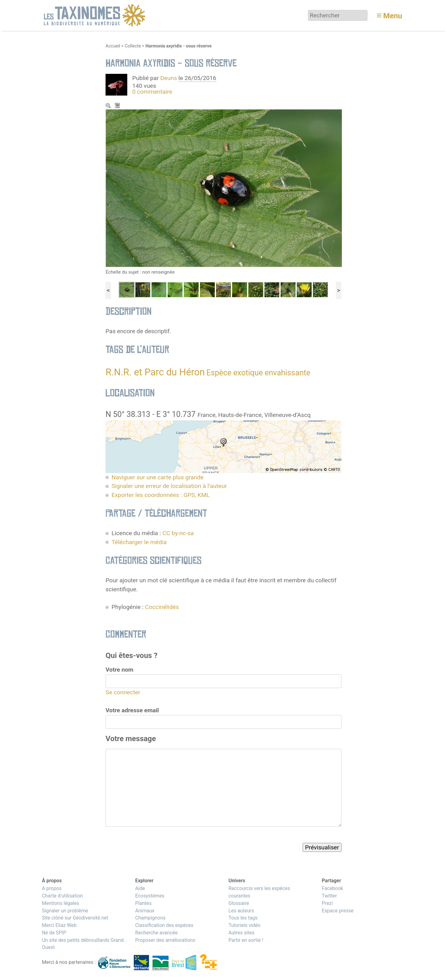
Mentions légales (61, 903)
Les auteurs (241, 911)
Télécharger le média (118, 106)
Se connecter (123, 692)
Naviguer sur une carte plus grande (158, 477)
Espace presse (338, 911)
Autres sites (242, 933)
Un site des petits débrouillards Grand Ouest (83, 944)
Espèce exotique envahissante (258, 373)
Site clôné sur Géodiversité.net (75, 918)
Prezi (327, 903)
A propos (52, 888)
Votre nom (120, 670)
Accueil (113, 46)
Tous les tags (243, 918)
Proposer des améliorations (165, 940)
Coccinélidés (162, 607)
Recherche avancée (156, 933)
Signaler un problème (65, 911)
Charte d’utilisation (62, 896)
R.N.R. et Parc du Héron (155, 372)
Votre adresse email (132, 710)
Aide (140, 888)
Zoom (109, 106)
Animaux (145, 911)
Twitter (329, 896)
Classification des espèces (164, 925)
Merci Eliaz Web (59, 925)
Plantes (143, 903)
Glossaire (239, 903)
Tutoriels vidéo (244, 925)
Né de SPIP (54, 933)
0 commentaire (152, 92)
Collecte (133, 46)
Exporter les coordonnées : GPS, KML (160, 495)
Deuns (169, 78)
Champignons (150, 918)
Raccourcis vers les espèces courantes (259, 892)
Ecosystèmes (150, 896)
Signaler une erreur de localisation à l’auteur (169, 486)
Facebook (332, 888)
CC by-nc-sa (178, 533)
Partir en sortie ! (246, 940)
